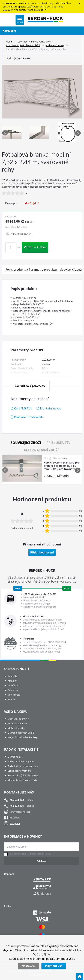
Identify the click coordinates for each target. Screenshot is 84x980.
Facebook (11, 818)
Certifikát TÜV (23, 408)
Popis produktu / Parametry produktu (31, 270)
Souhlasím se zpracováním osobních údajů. (30, 854)
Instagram (15, 823)
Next (78, 133)
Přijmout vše (54, 966)
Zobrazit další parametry (30, 386)
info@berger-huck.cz (20, 812)
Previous (5, 133)
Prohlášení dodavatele (29, 417)
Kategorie (42, 31)
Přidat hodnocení (42, 552)
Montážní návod (51, 408)
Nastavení (29, 966)
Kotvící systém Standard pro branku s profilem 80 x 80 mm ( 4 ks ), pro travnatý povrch (62, 466)
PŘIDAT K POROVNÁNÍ (21, 234)
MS (24, 652)
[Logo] (45, 20)
